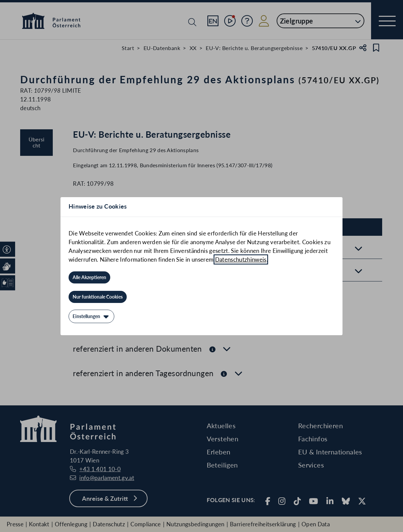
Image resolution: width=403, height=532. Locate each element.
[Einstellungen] (91, 316)
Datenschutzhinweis (241, 259)
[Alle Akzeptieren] (89, 277)
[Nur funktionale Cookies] (98, 297)
